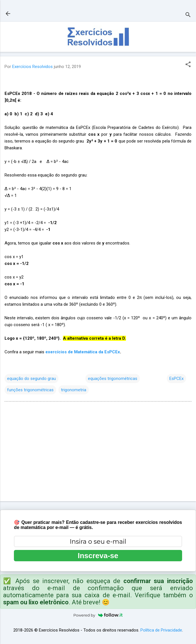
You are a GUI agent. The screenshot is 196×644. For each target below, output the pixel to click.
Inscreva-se (98, 556)
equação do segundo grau (31, 379)
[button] (188, 65)
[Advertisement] (98, 452)
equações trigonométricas (113, 379)
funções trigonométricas (30, 390)
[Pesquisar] (188, 15)
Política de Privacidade (161, 630)
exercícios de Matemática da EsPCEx (83, 352)
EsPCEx (176, 379)
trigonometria (74, 390)
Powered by (98, 615)
